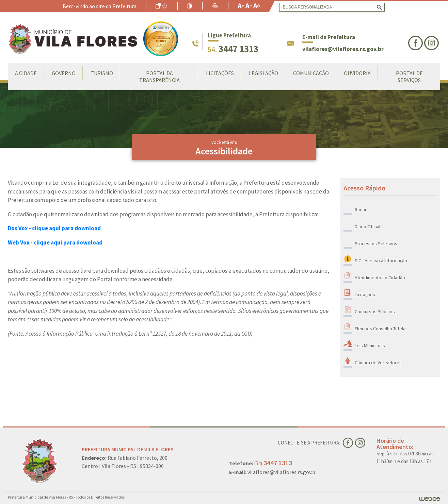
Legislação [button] (263, 73)
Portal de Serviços (409, 77)
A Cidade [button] (26, 73)
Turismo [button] (102, 73)
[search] (331, 7)
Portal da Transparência (159, 77)
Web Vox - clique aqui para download (55, 242)
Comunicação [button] (311, 73)
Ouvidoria (357, 73)
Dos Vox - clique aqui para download (54, 228)
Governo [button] (64, 73)
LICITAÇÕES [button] (220, 73)
